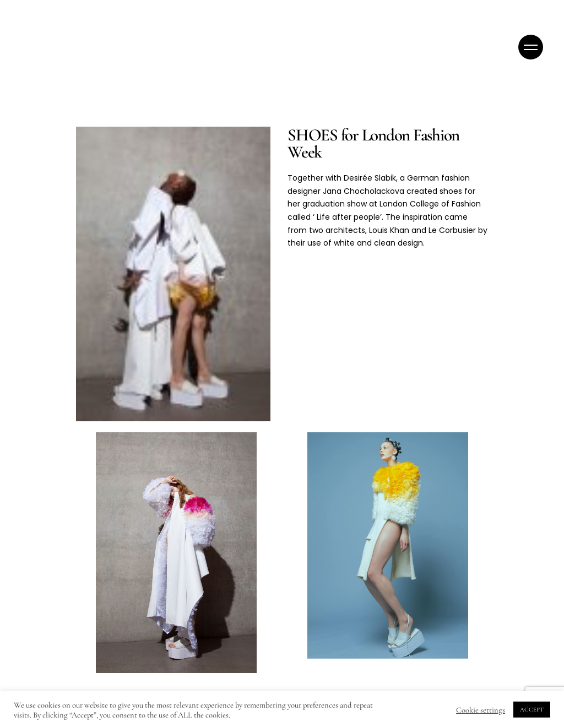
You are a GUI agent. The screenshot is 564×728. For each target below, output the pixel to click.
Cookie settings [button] (481, 710)
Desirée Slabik (370, 178)
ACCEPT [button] (532, 710)
